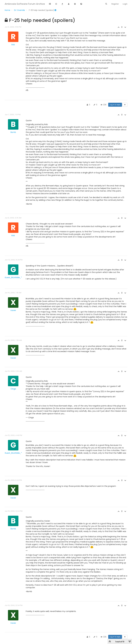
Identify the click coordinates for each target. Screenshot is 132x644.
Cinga (13, 389)
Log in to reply (115, 105)
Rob (13, 45)
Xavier (13, 310)
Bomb (13, 132)
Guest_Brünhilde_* (13, 277)
